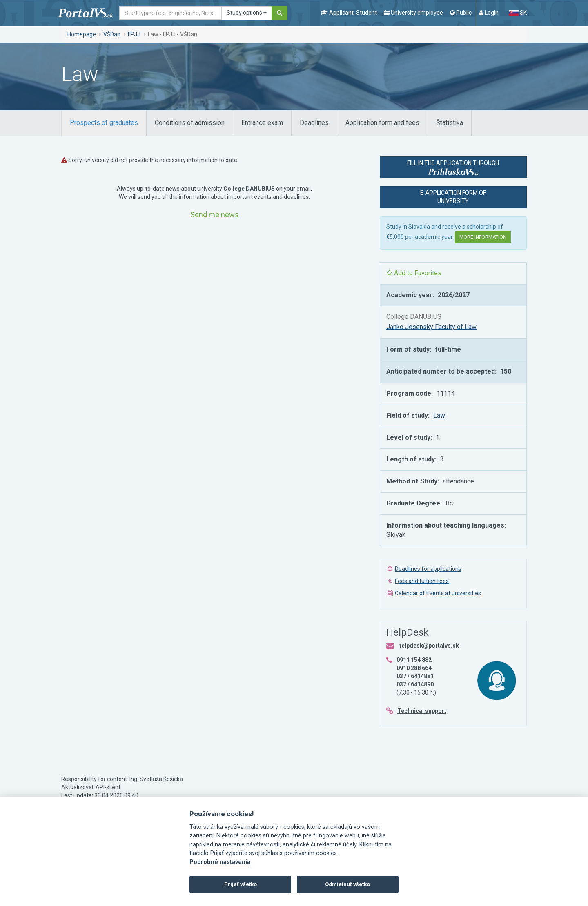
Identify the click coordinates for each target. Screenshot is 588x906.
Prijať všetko (241, 884)
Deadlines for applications (428, 569)
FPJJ (134, 34)
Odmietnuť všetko (347, 884)
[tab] (104, 123)
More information (483, 237)
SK (518, 13)
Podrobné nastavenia (220, 862)
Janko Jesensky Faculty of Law (431, 327)
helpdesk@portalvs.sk (429, 646)
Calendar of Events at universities (438, 593)
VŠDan (112, 34)
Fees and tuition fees (422, 581)
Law (439, 415)
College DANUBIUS (414, 317)
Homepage (82, 34)
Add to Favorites (414, 273)
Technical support (422, 711)
